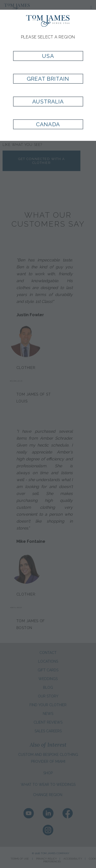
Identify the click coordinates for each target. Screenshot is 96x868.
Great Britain (48, 79)
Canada (48, 124)
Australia (48, 102)
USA (48, 56)
